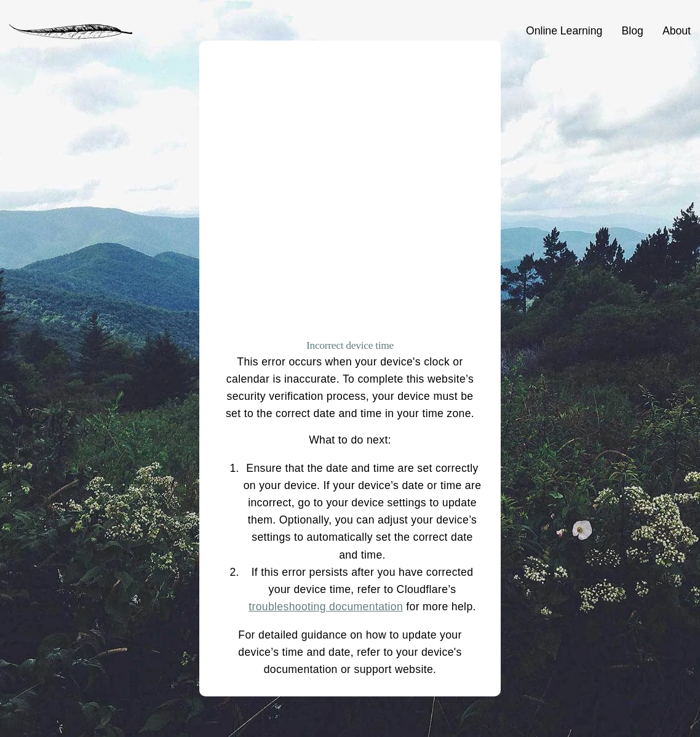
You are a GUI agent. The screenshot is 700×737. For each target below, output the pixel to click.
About (677, 31)
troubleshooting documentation (326, 607)
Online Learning (564, 31)
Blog (633, 31)
